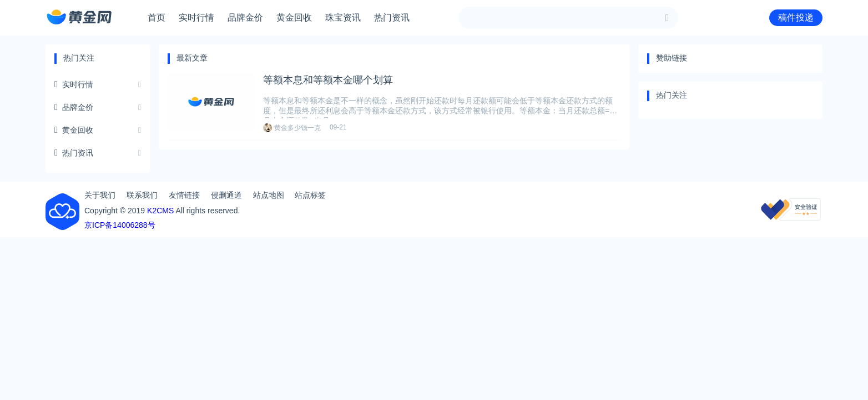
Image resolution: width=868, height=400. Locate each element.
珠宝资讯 (343, 17)
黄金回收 (294, 17)
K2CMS (160, 211)
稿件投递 (796, 17)
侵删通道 (226, 195)
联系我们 (142, 195)
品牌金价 (245, 17)
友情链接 (184, 195)
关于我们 (100, 195)
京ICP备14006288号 (120, 225)
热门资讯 (392, 17)
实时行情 (196, 17)
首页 (157, 17)
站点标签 (310, 195)
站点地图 (269, 195)
